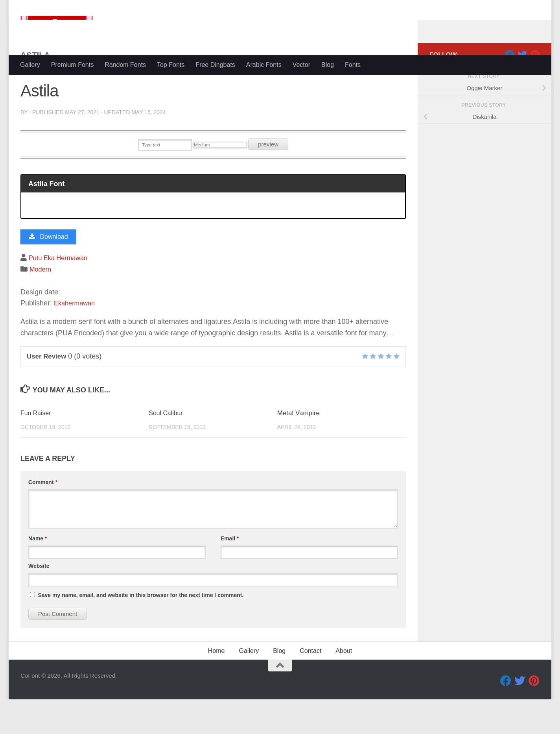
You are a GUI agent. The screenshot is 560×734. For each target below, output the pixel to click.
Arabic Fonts (264, 65)
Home (216, 685)
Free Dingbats (215, 65)
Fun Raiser (37, 448)
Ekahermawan (76, 338)
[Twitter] (522, 86)
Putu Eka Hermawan (61, 292)
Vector (301, 65)
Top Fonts (171, 65)
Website (39, 601)
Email (230, 573)
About (344, 685)
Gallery (30, 65)
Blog (328, 65)
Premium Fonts (72, 65)
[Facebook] (510, 86)
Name (38, 573)
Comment (43, 517)
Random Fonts (125, 65)
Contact (310, 685)
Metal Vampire (298, 448)
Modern (41, 304)
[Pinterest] (535, 86)
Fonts (353, 65)
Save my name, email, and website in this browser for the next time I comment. (141, 630)
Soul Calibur (167, 448)
